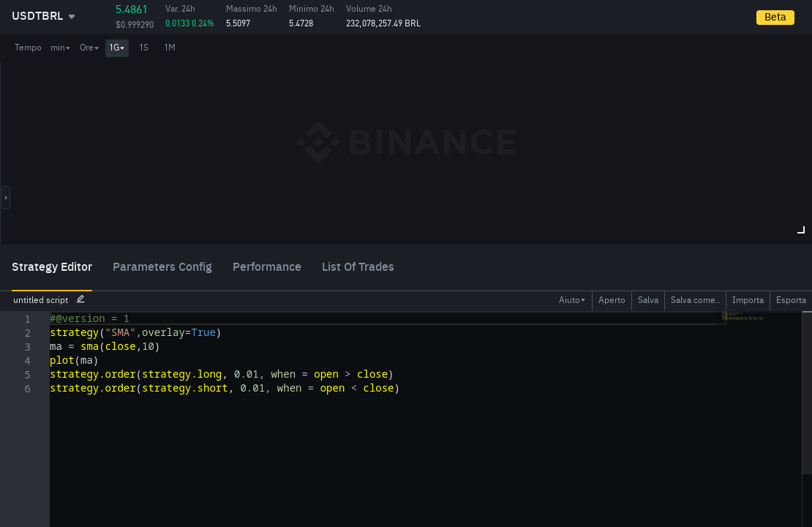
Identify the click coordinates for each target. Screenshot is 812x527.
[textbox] (50, 311)
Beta (775, 18)
